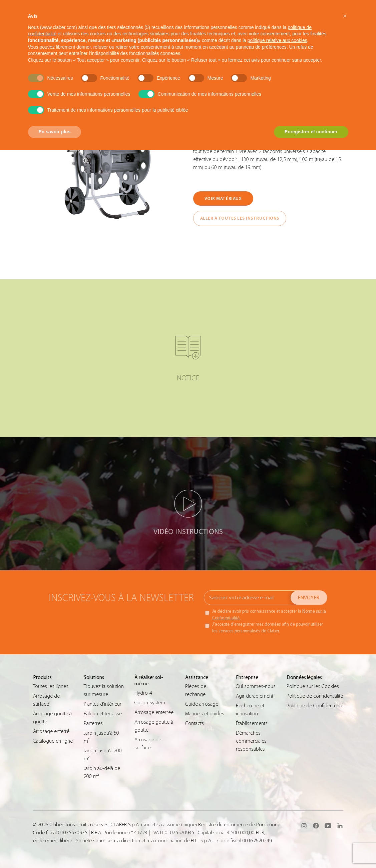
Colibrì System (150, 703)
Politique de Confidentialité (315, 706)
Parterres (93, 723)
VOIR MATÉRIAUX (223, 198)
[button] (345, 16)
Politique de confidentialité (315, 696)
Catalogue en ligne (53, 741)
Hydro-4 (143, 693)
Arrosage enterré (51, 731)
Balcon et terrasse (103, 714)
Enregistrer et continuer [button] (311, 132)
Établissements (252, 723)
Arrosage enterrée (154, 712)
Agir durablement (255, 696)
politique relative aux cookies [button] (277, 40)
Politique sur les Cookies (313, 686)
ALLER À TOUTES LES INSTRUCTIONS (240, 218)
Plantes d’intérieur (103, 704)
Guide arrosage (202, 704)
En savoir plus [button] (55, 132)
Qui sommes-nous (256, 686)
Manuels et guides (205, 714)
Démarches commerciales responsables (251, 741)
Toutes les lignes (51, 686)
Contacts (195, 723)
